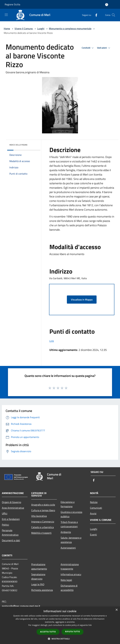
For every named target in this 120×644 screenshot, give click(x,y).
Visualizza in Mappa (82, 300)
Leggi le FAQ (38, 584)
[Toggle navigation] (6, 15)
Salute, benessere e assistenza (71, 540)
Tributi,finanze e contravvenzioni (69, 524)
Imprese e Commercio (43, 522)
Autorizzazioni (68, 548)
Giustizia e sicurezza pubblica (71, 514)
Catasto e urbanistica (42, 527)
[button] (60, 639)
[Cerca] (113, 15)
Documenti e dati (11, 540)
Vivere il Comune (24, 28)
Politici (5, 525)
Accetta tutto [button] (48, 632)
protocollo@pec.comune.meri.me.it (21, 606)
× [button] (116, 610)
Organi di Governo (11, 502)
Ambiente (66, 532)
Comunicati (96, 508)
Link (52, 341)
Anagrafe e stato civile (43, 505)
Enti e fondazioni (11, 519)
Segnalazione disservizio (38, 577)
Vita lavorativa (39, 516)
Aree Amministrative (13, 508)
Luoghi (41, 28)
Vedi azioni (104, 48)
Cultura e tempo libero (43, 510)
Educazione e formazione (68, 504)
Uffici (5, 513)
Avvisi (93, 513)
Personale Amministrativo (10, 533)
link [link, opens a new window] (90, 625)
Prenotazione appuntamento (39, 566)
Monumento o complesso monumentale (70, 28)
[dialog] (60, 625)
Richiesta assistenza (42, 590)
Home (7, 28)
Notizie (94, 502)
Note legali (66, 580)
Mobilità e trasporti (41, 533)
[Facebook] (95, 15)
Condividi (88, 48)
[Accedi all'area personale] (107, 5)
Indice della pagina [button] (18, 145)
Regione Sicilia (12, 4)
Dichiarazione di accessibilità (69, 588)
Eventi (93, 535)
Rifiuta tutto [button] (73, 632)
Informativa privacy (71, 574)
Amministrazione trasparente (70, 566)
